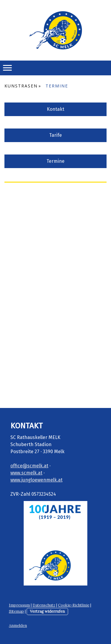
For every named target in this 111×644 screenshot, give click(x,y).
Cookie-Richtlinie (74, 605)
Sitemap (16, 611)
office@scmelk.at (29, 466)
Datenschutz (44, 605)
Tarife (55, 135)
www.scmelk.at (26, 473)
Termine (55, 161)
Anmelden (18, 626)
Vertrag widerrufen (47, 611)
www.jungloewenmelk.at (36, 480)
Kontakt (55, 109)
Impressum (19, 605)
